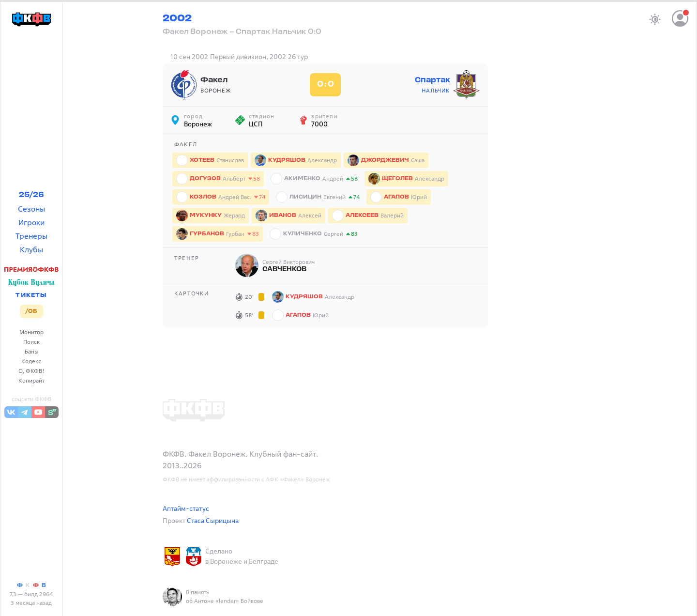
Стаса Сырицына (213, 520)
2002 (177, 19)
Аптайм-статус (186, 508)
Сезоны (31, 209)
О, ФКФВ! (31, 371)
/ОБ (31, 311)
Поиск (31, 342)
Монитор (31, 332)
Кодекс (31, 361)
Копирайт (31, 380)
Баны (31, 351)
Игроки (31, 222)
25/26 (31, 195)
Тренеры (31, 236)
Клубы (31, 249)
